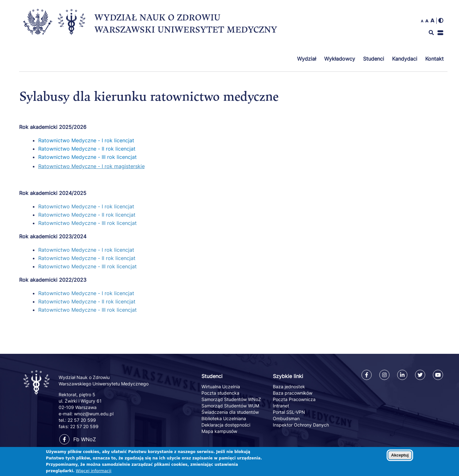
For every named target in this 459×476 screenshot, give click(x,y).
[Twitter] (420, 375)
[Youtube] (438, 375)
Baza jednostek (289, 387)
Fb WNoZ (78, 439)
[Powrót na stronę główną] (37, 395)
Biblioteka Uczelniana (224, 418)
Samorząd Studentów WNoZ (231, 399)
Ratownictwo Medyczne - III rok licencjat (87, 157)
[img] (441, 20)
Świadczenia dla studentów (230, 412)
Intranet (281, 406)
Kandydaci (405, 59)
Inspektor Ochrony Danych (301, 425)
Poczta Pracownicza (294, 399)
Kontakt (434, 59)
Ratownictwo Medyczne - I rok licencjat (86, 140)
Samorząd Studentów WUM (230, 406)
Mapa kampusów (219, 431)
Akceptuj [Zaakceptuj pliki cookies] (400, 457)
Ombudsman (286, 418)
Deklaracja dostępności (226, 425)
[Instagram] (384, 375)
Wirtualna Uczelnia (221, 387)
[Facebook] (367, 375)
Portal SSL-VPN (289, 412)
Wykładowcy (340, 59)
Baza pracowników (293, 393)
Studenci (374, 59)
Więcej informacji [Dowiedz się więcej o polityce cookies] (94, 472)
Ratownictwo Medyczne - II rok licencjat (87, 149)
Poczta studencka (220, 393)
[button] (440, 33)
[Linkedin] (402, 375)
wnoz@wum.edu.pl (94, 414)
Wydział (307, 59)
